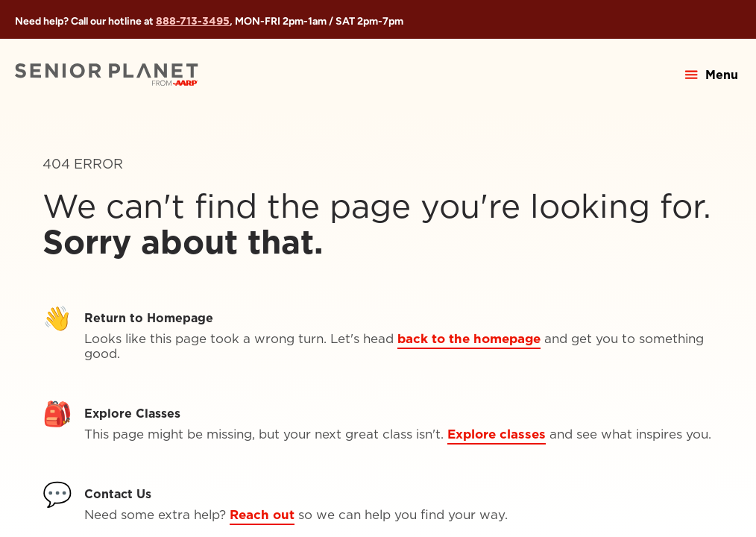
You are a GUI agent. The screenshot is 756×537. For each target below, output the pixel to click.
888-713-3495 (193, 21)
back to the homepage (469, 339)
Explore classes (497, 434)
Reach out (262, 515)
